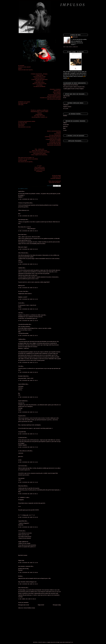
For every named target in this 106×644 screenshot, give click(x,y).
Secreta (20, 303)
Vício (19, 366)
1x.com (65, 130)
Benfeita (65, 116)
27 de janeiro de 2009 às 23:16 (28, 397)
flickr (65, 128)
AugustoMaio (21, 521)
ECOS (65, 98)
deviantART (66, 125)
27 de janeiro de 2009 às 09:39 (28, 372)
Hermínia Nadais (22, 376)
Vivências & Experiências (24, 203)
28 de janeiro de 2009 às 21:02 (28, 462)
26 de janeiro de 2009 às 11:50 (28, 299)
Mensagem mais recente (24, 605)
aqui (84, 76)
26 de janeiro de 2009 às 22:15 (28, 362)
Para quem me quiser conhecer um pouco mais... (74, 87)
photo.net (65, 127)
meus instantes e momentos (24, 566)
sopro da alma (67, 96)
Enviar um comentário (23, 602)
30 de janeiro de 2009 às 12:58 (28, 563)
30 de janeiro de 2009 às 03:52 (28, 527)
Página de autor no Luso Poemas (71, 85)
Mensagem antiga (57, 605)
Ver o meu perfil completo (71, 47)
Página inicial (41, 605)
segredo (20, 191)
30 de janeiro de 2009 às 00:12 (28, 494)
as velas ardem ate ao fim (24, 451)
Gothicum (21, 339)
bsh (19, 576)
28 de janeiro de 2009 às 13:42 (28, 412)
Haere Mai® (21, 234)
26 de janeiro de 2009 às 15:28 (28, 309)
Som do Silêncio (22, 384)
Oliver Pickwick (22, 253)
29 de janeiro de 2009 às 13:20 (28, 482)
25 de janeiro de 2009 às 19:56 (28, 216)
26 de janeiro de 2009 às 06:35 (28, 288)
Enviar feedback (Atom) (29, 608)
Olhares (65, 123)
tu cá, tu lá (66, 109)
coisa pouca (66, 105)
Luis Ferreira (21, 466)
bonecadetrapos (22, 220)
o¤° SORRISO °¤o (22, 497)
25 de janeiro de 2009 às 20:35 (28, 231)
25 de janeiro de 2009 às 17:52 (28, 199)
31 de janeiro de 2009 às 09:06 (28, 572)
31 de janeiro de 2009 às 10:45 (28, 584)
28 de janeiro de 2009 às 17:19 (28, 447)
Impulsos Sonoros (67, 107)
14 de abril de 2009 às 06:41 (27, 599)
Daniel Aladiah (22, 401)
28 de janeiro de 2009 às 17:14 (28, 434)
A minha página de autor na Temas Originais (73, 89)
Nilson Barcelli (22, 486)
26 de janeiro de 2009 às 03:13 (28, 264)
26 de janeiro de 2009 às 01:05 (28, 249)
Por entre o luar (22, 291)
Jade (19, 313)
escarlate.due (21, 438)
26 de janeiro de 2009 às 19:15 (28, 335)
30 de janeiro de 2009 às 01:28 (28, 517)
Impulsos (73, 5)
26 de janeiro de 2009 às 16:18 (28, 321)
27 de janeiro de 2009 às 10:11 (28, 380)
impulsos (75, 37)
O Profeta (20, 531)
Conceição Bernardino (23, 324)
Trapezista (21, 416)
